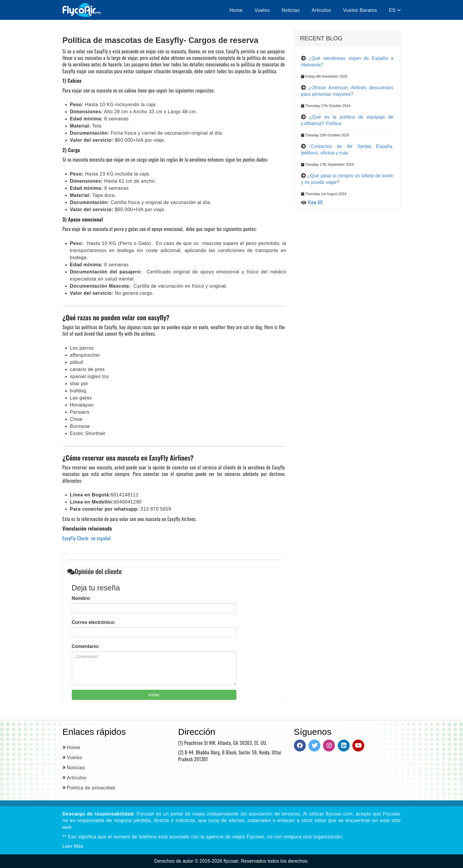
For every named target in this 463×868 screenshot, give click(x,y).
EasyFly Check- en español (87, 538)
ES (395, 10)
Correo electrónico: (94, 622)
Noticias (291, 10)
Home (236, 10)
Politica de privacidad (91, 788)
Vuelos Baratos (360, 10)
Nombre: (82, 598)
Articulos (321, 10)
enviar (154, 695)
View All (315, 202)
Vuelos (262, 10)
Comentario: (86, 646)
